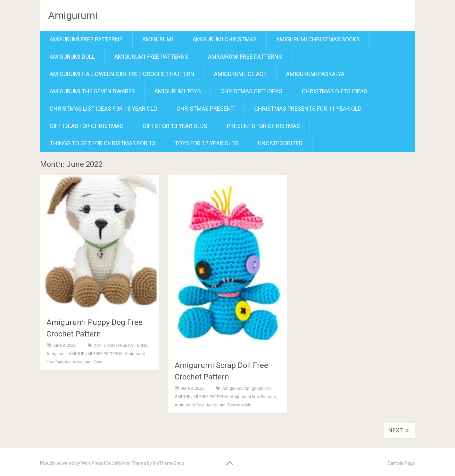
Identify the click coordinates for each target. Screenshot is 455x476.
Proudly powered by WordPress (72, 463)
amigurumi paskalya (315, 74)
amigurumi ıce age (240, 74)
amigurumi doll (72, 57)
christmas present (206, 109)
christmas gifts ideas (335, 91)
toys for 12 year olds (207, 143)
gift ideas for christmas (86, 126)
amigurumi (158, 39)
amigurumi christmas (225, 39)
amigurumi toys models (229, 405)
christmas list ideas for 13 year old (103, 109)
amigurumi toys (178, 91)
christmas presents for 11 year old (308, 109)
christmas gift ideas (251, 91)
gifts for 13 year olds (175, 126)
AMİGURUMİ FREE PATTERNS (245, 57)
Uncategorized (280, 143)
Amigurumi (73, 15)
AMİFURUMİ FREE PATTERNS (86, 39)
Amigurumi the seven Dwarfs (92, 91)
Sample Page (401, 463)
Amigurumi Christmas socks (318, 39)
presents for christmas (263, 126)
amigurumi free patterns (151, 57)
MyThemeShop (169, 463)
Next (399, 430)
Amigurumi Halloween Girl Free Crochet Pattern (122, 74)
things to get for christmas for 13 (102, 143)
